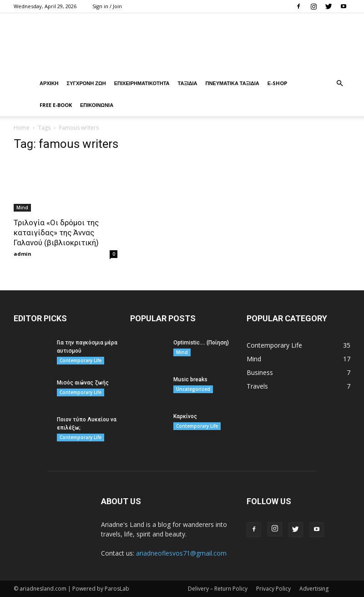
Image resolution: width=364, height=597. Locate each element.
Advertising (314, 589)
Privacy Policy (273, 589)
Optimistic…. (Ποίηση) (201, 343)
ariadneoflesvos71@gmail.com (181, 553)
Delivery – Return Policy (218, 589)
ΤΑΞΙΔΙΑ (188, 83)
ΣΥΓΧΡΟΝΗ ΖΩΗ (86, 83)
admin (23, 254)
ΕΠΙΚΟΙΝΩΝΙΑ (97, 105)
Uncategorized (193, 389)
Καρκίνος (185, 416)
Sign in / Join (107, 6)
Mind (22, 207)
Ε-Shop (277, 83)
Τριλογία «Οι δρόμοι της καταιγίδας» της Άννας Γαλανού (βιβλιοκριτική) (56, 233)
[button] (339, 83)
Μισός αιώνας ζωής (83, 383)
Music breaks (190, 379)
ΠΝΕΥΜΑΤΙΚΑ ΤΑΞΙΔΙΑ (232, 83)
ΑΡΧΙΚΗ (49, 83)
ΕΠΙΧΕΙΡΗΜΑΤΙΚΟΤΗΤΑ (142, 83)
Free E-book (56, 105)
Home (22, 128)
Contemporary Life (81, 360)
